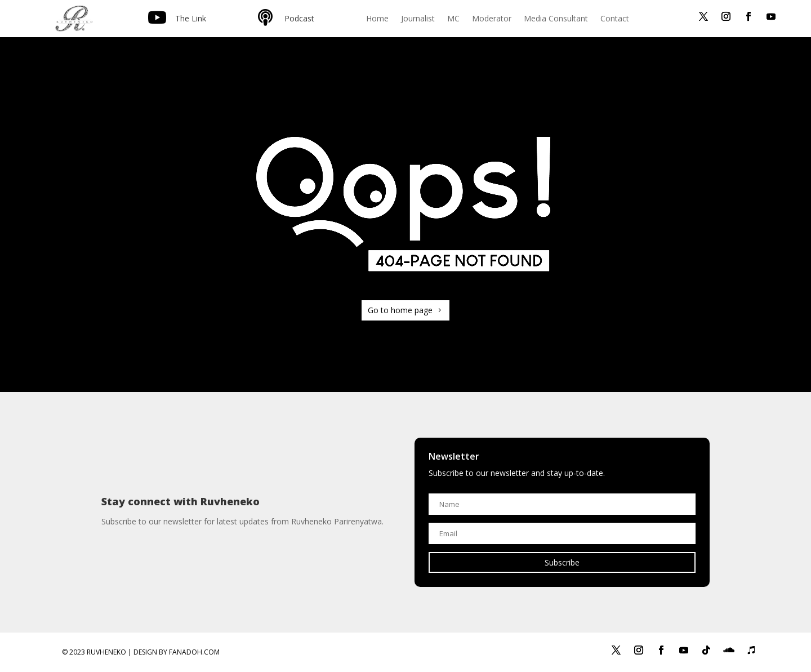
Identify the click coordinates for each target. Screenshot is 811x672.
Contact (615, 19)
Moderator (492, 19)
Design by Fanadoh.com (177, 652)
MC (453, 19)
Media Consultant (556, 19)
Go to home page (400, 310)
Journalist (418, 19)
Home (377, 19)
